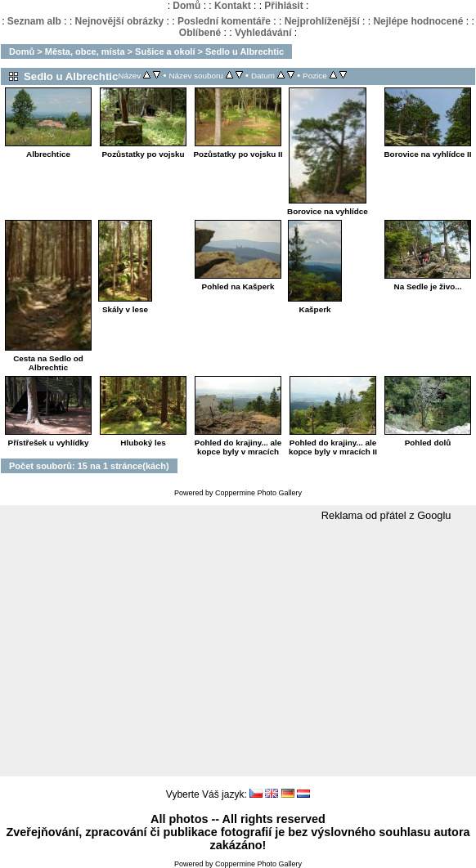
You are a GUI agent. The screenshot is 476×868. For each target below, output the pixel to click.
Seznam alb (34, 21)
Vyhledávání (263, 33)
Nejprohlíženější (322, 21)
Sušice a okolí (165, 51)
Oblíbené (200, 33)
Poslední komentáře (224, 21)
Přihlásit (283, 6)
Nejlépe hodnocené (418, 21)
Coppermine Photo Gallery (258, 493)
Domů (186, 6)
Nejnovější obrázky (120, 21)
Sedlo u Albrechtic (245, 51)
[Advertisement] (238, 650)
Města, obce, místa (85, 51)
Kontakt (233, 6)
